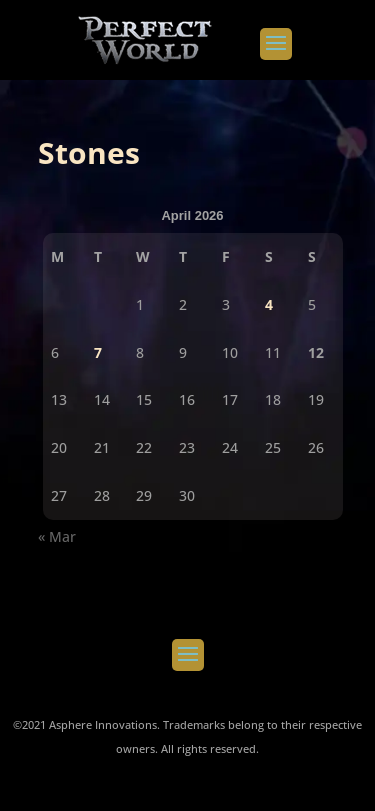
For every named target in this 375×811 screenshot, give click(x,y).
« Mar (57, 536)
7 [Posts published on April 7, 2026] (98, 352)
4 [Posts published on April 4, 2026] (269, 304)
